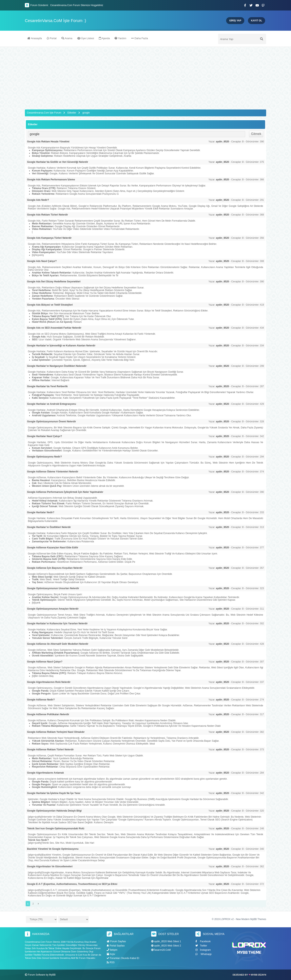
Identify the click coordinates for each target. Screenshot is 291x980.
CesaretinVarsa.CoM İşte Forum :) (55, 21)
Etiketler (72, 113)
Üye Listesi (86, 39)
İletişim (112, 950)
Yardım (120, 39)
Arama (67, 39)
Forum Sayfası (116, 941)
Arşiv (111, 954)
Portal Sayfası (116, 946)
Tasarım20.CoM (161, 950)
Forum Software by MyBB (42, 975)
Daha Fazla (140, 39)
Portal (52, 39)
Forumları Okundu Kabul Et (123, 958)
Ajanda (104, 39)
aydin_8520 (223, 141)
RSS (111, 962)
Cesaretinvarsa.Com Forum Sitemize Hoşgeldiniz (77, 5)
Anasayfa (35, 39)
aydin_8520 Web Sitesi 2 (166, 946)
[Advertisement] (145, 77)
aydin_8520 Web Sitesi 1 (166, 942)
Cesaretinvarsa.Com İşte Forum (44, 113)
